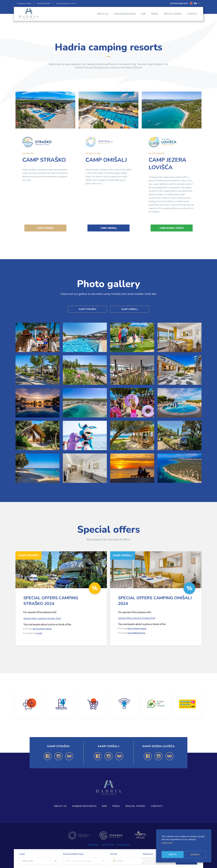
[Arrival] (126, 861)
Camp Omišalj (108, 228)
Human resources (125, 17)
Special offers (173, 17)
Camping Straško (44, 3)
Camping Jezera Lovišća (66, 3)
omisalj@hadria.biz (136, 633)
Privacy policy (124, 845)
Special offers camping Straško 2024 (42, 618)
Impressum (93, 845)
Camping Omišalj (24, 3)
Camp (22, 854)
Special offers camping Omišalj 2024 (137, 618)
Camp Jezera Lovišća (172, 228)
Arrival (114, 854)
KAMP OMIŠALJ (130, 309)
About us (103, 17)
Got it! (173, 855)
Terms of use (108, 845)
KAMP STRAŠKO (88, 309)
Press (155, 17)
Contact (192, 17)
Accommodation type (73, 854)
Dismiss (195, 855)
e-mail (39, 633)
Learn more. (167, 843)
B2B (143, 17)
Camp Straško (45, 228)
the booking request (42, 629)
